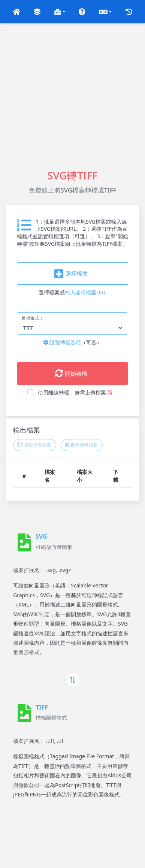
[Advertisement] (72, 96)
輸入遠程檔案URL (85, 292)
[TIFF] (24, 713)
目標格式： (33, 318)
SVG (41, 536)
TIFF (42, 707)
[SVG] (24, 542)
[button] (17, 12)
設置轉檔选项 (62, 342)
